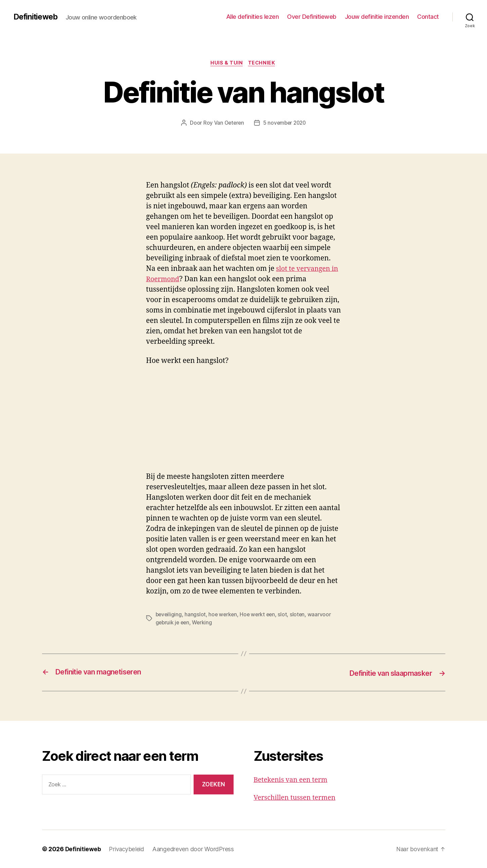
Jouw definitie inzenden (377, 17)
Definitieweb (37, 17)
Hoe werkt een (260, 615)
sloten (300, 615)
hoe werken (224, 615)
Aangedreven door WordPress (195, 849)
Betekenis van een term (293, 780)
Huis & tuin (227, 64)
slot (286, 615)
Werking (204, 623)
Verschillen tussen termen (297, 798)
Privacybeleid (128, 849)
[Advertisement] (97, 423)
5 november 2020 (285, 123)
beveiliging (169, 615)
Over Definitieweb (312, 17)
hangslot (196, 615)
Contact (428, 17)
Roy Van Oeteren (222, 123)
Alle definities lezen (253, 17)
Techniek (263, 64)
